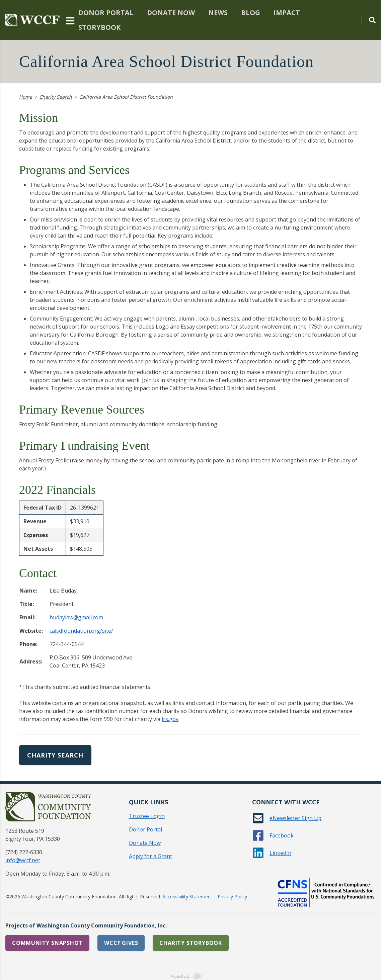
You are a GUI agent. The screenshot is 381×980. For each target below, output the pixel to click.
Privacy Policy (232, 897)
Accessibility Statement (187, 897)
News (218, 13)
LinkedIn (280, 853)
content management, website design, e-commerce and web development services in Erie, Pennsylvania (191, 976)
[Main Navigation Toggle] (70, 20)
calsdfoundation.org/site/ (81, 631)
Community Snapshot (47, 943)
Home (26, 97)
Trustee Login (147, 816)
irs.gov (170, 719)
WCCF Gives (121, 943)
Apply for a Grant (150, 856)
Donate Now (171, 13)
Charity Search (56, 97)
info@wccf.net (23, 860)
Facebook (282, 835)
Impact (287, 13)
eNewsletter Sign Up (295, 818)
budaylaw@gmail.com (76, 617)
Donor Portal (106, 13)
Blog (251, 13)
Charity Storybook (191, 943)
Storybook (99, 27)
